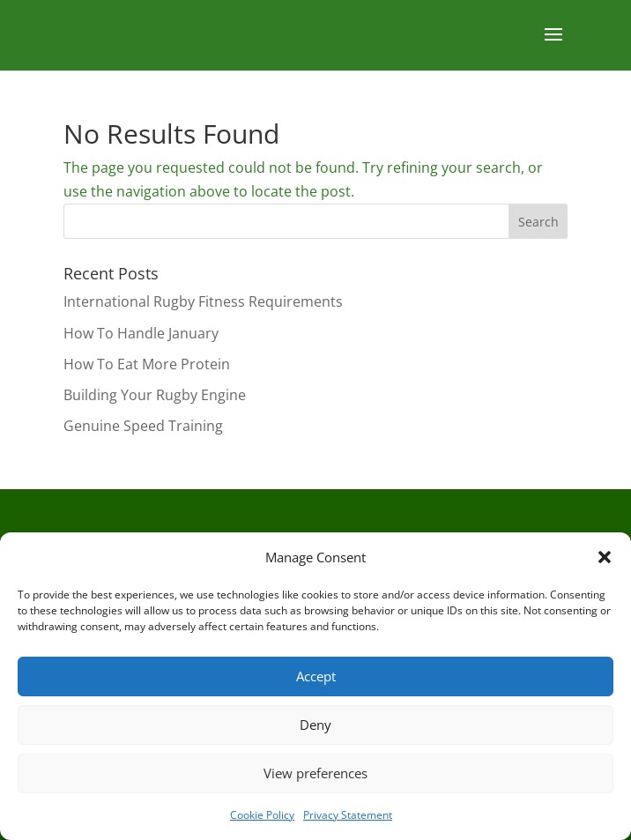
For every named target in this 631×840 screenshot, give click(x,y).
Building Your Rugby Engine (155, 395)
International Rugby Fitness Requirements (203, 301)
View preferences (315, 773)
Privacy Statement (348, 815)
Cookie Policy (262, 815)
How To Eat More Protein (147, 364)
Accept (316, 676)
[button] (605, 557)
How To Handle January (141, 333)
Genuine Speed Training (143, 426)
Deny (315, 725)
